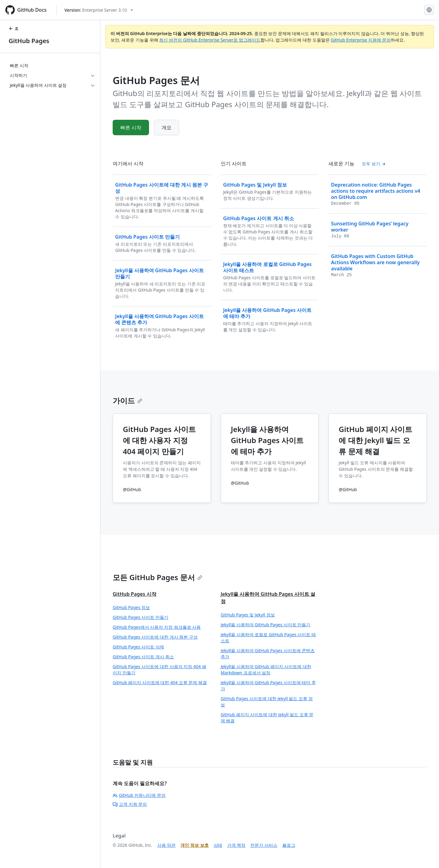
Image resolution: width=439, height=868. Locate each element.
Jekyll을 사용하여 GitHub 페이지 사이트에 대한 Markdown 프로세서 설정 (266, 670)
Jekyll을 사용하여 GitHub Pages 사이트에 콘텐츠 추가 (268, 654)
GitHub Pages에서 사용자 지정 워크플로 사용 (157, 627)
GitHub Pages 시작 (135, 594)
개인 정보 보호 (194, 845)
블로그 (289, 845)
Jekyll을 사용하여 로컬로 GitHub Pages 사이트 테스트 (268, 638)
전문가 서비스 (264, 845)
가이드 (127, 400)
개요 (167, 127)
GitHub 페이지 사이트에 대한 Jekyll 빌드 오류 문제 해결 (267, 718)
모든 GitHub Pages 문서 (157, 577)
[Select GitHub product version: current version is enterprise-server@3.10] (99, 10)
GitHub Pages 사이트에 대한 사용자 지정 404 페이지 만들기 (159, 670)
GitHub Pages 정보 (131, 607)
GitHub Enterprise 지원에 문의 (361, 40)
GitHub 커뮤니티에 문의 (139, 795)
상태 (218, 845)
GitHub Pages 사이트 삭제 (138, 647)
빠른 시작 (131, 127)
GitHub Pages (29, 41)
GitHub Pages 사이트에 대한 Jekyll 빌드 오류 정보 (267, 702)
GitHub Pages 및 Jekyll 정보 (248, 615)
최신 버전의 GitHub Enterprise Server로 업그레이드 (210, 40)
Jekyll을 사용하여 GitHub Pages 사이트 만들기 (266, 625)
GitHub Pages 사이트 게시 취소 (143, 657)
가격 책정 (236, 845)
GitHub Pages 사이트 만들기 (141, 617)
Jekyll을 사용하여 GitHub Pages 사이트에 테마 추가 (268, 686)
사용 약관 (167, 845)
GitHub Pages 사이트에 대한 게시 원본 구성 (155, 637)
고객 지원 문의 (130, 804)
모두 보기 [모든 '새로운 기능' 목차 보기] (374, 164)
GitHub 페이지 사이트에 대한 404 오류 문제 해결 (160, 682)
